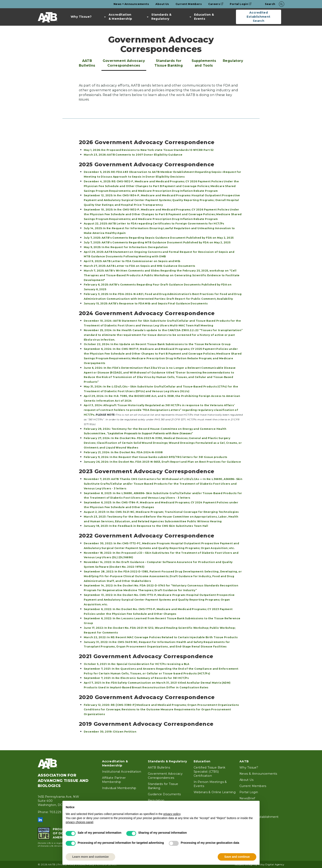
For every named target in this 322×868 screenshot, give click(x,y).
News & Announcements (258, 774)
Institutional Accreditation (122, 772)
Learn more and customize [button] (90, 857)
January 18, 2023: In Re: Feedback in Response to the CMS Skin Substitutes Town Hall (146, 526)
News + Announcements (131, 4)
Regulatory (233, 61)
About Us (162, 4)
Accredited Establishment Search (258, 17)
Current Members (189, 4)
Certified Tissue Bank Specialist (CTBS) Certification (209, 772)
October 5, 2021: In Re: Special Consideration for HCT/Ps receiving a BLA (137, 664)
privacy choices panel (79, 822)
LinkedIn (40, 820)
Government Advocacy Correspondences (124, 63)
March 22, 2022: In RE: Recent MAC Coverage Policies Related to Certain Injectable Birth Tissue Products (161, 637)
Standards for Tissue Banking (169, 63)
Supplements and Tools (204, 63)
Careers (216, 4)
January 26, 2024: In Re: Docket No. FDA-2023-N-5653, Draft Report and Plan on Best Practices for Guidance (162, 462)
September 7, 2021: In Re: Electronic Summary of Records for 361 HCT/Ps (136, 678)
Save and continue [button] (237, 857)
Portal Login (241, 4)
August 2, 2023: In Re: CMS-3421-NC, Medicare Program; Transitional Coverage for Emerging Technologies (161, 512)
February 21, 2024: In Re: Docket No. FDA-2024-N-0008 (123, 452)
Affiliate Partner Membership (114, 780)
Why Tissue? (81, 17)
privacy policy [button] (172, 814)
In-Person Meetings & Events (210, 784)
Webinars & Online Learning (215, 792)
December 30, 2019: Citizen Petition (110, 732)
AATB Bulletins (87, 63)
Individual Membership (119, 788)
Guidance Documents (164, 794)
